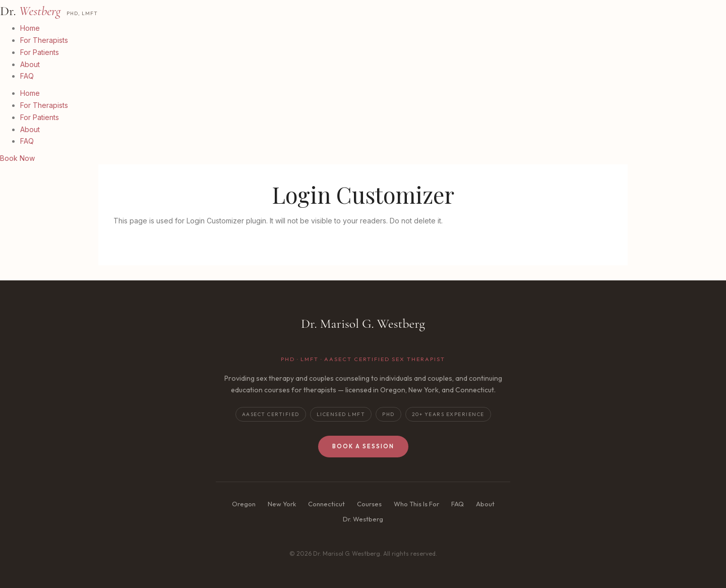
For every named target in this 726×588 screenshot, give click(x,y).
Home (30, 28)
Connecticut (326, 504)
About (30, 64)
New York (282, 504)
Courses (369, 504)
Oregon (244, 504)
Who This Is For (416, 504)
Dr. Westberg (363, 519)
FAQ (27, 76)
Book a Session (363, 446)
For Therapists (44, 40)
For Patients (40, 52)
